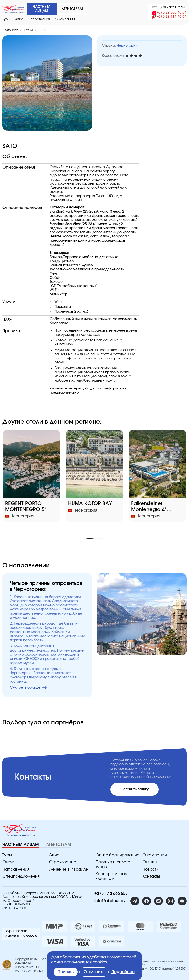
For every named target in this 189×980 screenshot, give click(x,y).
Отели (28, 30)
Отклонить (94, 972)
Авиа (19, 20)
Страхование (63, 862)
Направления (39, 20)
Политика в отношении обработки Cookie (160, 963)
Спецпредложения (21, 876)
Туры (6, 20)
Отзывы (150, 862)
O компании (65, 20)
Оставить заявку (135, 789)
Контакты (151, 876)
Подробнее (123, 972)
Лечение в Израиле (69, 869)
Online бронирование (118, 855)
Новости (151, 869)
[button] (90, 539)
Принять (66, 972)
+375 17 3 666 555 (111, 894)
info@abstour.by (110, 901)
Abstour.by (10, 30)
